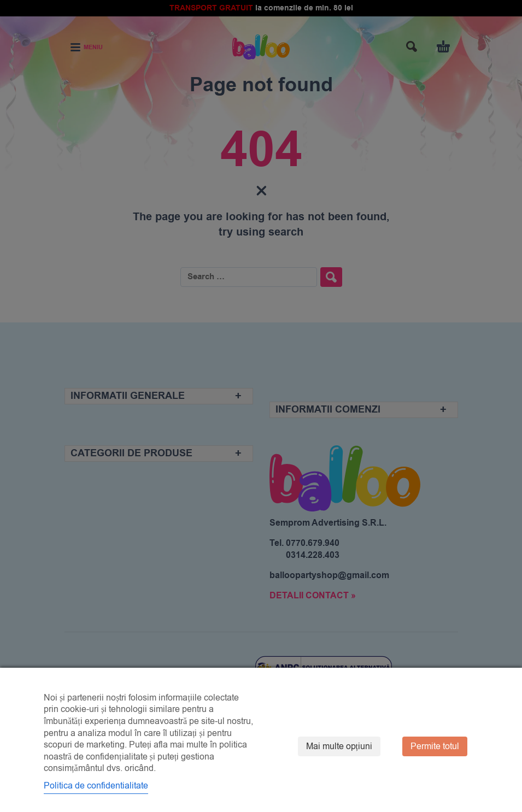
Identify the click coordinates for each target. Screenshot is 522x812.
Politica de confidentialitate (96, 786)
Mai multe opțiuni (339, 746)
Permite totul (435, 746)
